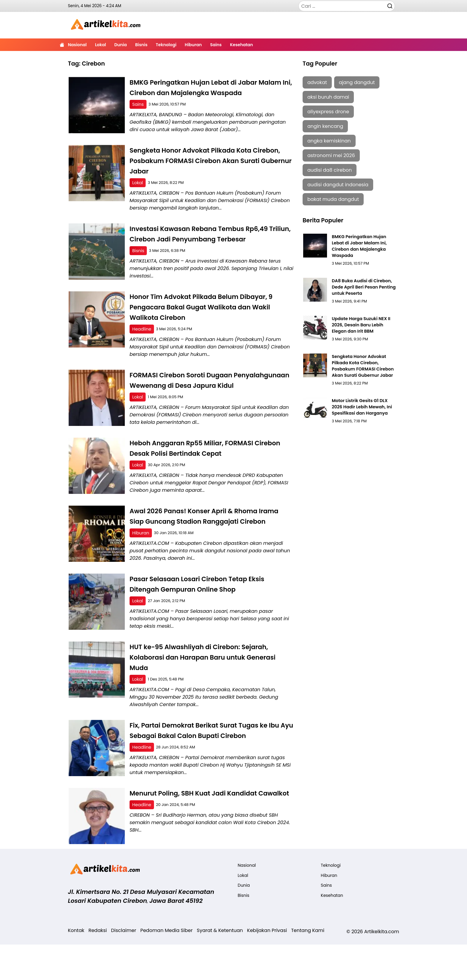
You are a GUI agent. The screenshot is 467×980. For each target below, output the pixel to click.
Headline (142, 340)
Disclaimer (124, 966)
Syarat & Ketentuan (220, 966)
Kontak (76, 966)
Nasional (77, 45)
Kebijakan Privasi (267, 966)
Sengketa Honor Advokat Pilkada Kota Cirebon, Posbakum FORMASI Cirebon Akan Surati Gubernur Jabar (208, 171)
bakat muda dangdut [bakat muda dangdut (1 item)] (333, 199)
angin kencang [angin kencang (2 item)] (325, 126)
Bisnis (141, 45)
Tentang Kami (308, 966)
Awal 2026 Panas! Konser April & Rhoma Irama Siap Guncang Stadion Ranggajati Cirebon (203, 543)
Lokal (101, 45)
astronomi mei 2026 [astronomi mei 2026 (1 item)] (331, 155)
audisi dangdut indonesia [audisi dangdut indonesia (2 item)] (338, 185)
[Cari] (390, 6)
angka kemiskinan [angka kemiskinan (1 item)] (329, 141)
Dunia (121, 45)
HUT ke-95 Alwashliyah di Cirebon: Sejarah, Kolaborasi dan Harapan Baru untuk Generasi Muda (208, 690)
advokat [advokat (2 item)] (317, 82)
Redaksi (98, 966)
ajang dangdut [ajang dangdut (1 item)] (357, 82)
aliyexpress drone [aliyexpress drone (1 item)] (328, 112)
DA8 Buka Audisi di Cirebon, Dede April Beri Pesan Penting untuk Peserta (362, 279)
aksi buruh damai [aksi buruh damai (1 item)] (328, 97)
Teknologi (166, 45)
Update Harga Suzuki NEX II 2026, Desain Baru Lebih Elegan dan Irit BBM (364, 316)
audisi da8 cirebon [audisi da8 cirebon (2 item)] (330, 170)
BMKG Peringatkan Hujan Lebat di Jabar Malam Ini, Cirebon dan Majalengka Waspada (202, 93)
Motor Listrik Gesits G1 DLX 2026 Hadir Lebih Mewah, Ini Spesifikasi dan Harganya (364, 396)
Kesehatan (241, 45)
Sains (216, 45)
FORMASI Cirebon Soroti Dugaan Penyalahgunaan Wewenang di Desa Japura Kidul (211, 396)
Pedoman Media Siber (166, 966)
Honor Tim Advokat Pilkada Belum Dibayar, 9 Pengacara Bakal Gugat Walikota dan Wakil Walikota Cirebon (210, 318)
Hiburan (193, 45)
